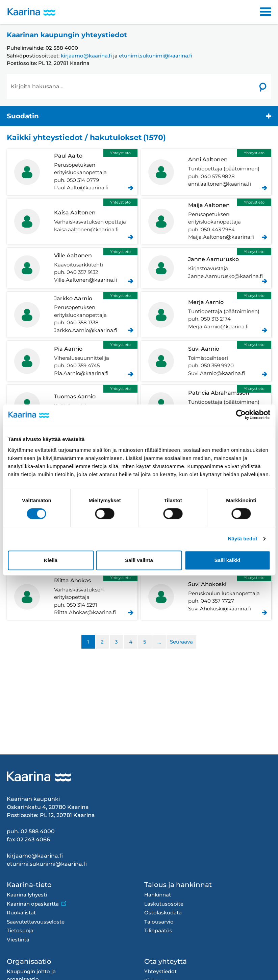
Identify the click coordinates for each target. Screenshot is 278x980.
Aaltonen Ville (72, 268)
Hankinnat (158, 895)
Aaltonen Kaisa (72, 221)
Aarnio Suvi (206, 361)
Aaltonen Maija (206, 221)
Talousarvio (159, 922)
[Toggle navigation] (266, 12)
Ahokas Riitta (72, 597)
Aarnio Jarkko (72, 315)
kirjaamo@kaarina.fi (86, 56)
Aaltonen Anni (206, 172)
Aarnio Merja (206, 315)
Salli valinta (139, 560)
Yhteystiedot (160, 971)
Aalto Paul (72, 172)
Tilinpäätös (158, 930)
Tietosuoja (20, 930)
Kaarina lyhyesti (27, 895)
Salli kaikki (228, 560)
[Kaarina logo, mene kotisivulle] (31, 12)
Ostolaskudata (163, 913)
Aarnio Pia (72, 361)
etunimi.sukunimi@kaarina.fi (156, 56)
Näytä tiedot (243, 539)
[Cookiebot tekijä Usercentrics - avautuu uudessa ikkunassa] (241, 415)
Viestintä (18, 940)
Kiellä (51, 560)
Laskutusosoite (164, 904)
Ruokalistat (21, 913)
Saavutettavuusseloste (36, 922)
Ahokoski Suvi (206, 597)
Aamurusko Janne (206, 268)
